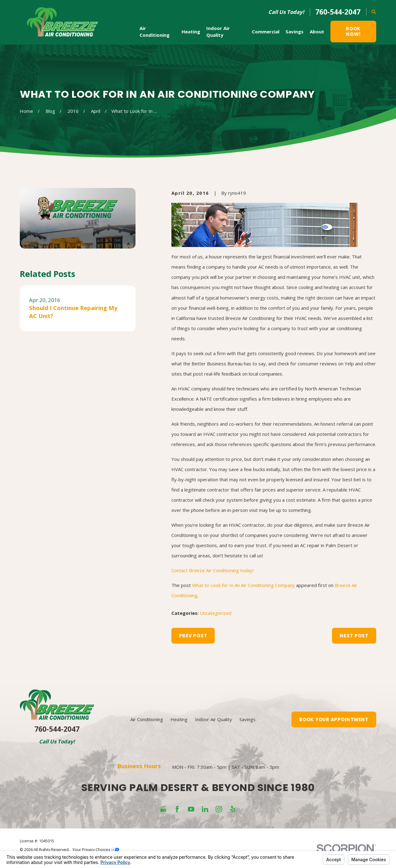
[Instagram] (219, 809)
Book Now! (353, 31)
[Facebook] (177, 809)
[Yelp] (233, 809)
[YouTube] (191, 809)
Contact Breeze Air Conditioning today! (212, 570)
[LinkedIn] (205, 809)
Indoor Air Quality (213, 719)
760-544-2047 (338, 12)
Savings (247, 719)
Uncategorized (216, 613)
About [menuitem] (317, 32)
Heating (179, 719)
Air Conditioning (147, 719)
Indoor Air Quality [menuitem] (218, 32)
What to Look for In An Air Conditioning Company (243, 585)
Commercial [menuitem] (266, 32)
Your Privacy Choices (96, 850)
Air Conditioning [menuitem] (155, 32)
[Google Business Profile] (163, 809)
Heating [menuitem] (191, 32)
